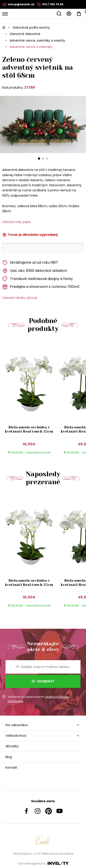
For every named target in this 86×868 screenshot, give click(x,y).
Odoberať (43, 681)
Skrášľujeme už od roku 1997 (30, 263)
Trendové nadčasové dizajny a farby (37, 279)
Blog (9, 757)
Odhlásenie (15, 701)
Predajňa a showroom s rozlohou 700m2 (41, 287)
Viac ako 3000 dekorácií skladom (35, 271)
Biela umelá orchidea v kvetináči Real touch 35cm (29, 429)
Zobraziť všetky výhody (20, 298)
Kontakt (11, 767)
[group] (30, 400)
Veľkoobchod (16, 736)
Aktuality (12, 746)
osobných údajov (57, 697)
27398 (30, 87)
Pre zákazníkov (17, 725)
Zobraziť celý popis (16, 222)
